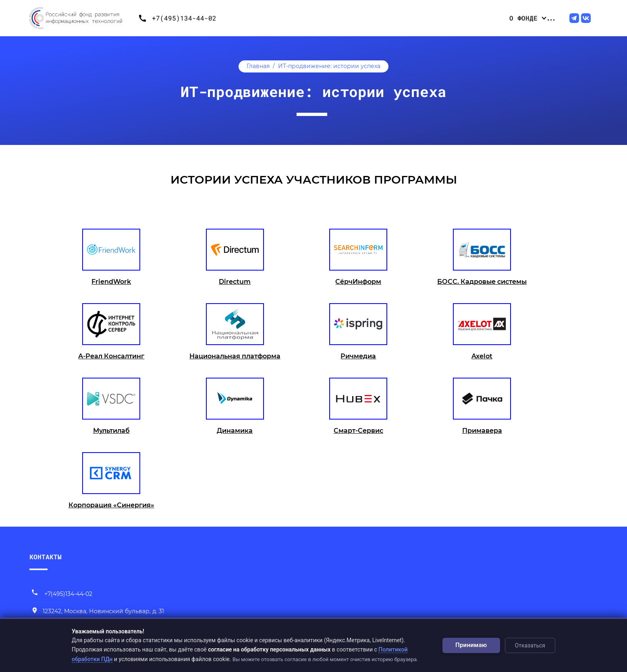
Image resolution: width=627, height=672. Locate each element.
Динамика (235, 431)
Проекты (401, 18)
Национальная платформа (235, 356)
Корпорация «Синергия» (111, 505)
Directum (235, 282)
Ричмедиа (358, 356)
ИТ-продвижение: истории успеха (329, 66)
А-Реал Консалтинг (111, 356)
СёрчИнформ (358, 282)
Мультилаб (111, 431)
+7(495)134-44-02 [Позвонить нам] (62, 594)
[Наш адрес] (98, 612)
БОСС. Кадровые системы (482, 282)
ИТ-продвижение (531, 18)
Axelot (482, 356)
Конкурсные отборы (343, 18)
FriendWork (111, 282)
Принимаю (471, 645)
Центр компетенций (459, 18)
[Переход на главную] (82, 18)
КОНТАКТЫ (46, 557)
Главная (258, 66)
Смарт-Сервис (358, 431)
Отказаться (530, 645)
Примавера (482, 431)
